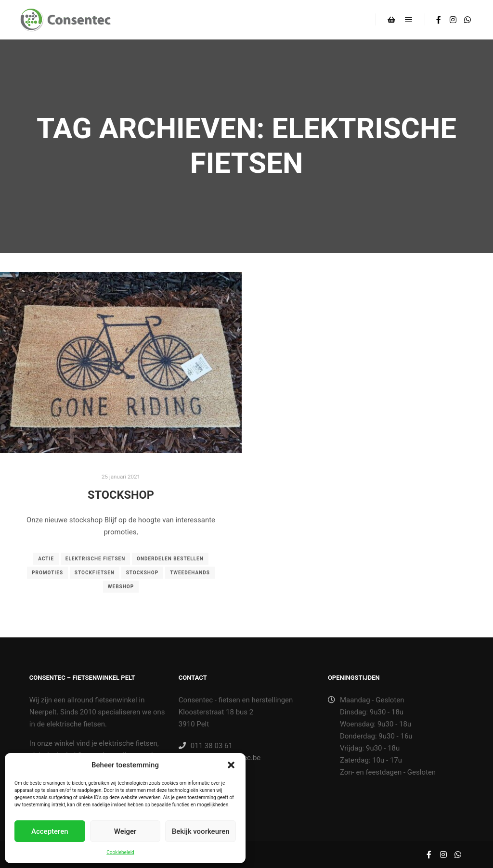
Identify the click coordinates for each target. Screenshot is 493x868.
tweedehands (190, 573)
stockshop (143, 573)
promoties (47, 573)
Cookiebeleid (120, 852)
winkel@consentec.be (220, 758)
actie (46, 559)
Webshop (121, 587)
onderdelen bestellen (170, 559)
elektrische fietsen (96, 559)
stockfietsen (95, 573)
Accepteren (50, 831)
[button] (231, 765)
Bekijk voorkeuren (201, 831)
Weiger (125, 831)
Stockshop (121, 495)
